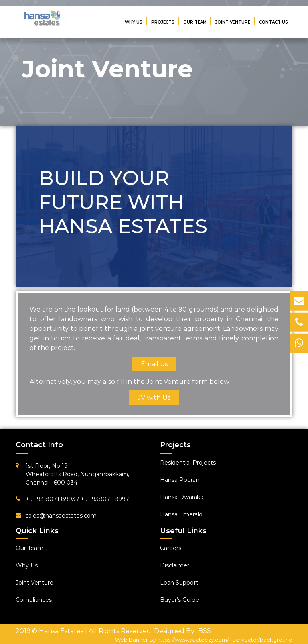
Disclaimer (175, 565)
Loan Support (179, 583)
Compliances (34, 600)
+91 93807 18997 (105, 499)
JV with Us (154, 398)
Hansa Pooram (181, 480)
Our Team (195, 22)
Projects (163, 22)
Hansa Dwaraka (182, 497)
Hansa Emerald (181, 514)
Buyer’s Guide (179, 600)
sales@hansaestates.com (61, 516)
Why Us (134, 22)
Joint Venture (233, 22)
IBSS (204, 631)
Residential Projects (188, 463)
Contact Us (274, 22)
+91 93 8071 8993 (51, 499)
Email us (154, 364)
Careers (171, 548)
